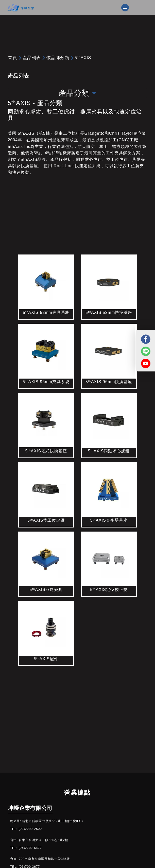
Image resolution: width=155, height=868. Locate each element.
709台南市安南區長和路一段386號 (44, 859)
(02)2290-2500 (30, 829)
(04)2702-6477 (30, 848)
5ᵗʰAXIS (83, 58)
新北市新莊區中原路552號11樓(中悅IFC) (53, 821)
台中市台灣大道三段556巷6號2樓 (43, 840)
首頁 (12, 58)
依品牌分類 (58, 58)
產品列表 (32, 58)
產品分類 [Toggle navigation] (77, 93)
